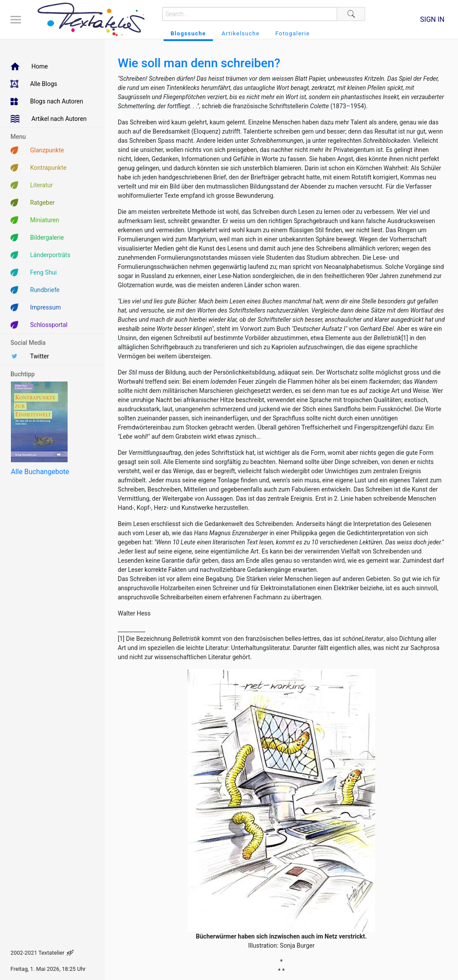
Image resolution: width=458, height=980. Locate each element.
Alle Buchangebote (40, 472)
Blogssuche (188, 33)
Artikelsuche (241, 33)
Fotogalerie (292, 33)
